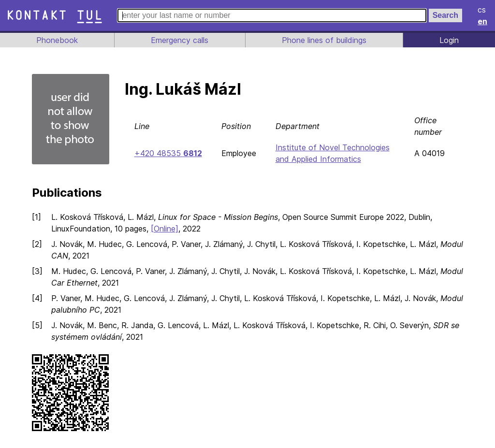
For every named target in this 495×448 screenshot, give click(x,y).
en (483, 21)
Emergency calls (179, 40)
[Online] (167, 229)
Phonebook (57, 40)
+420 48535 (167, 153)
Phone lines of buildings (324, 40)
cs (482, 10)
